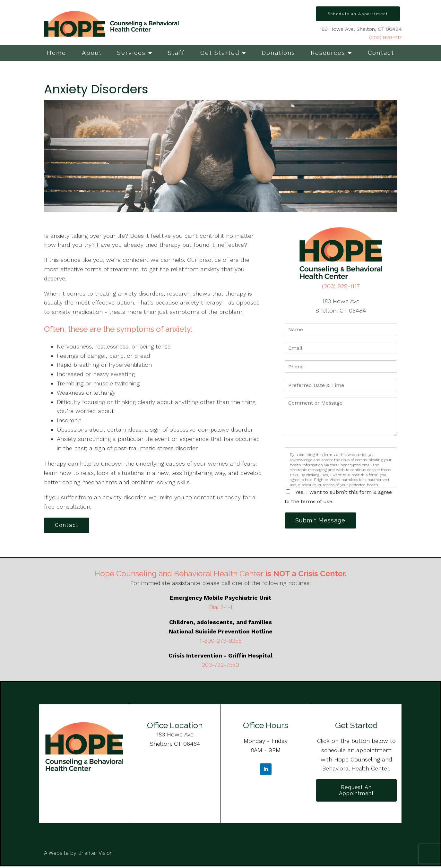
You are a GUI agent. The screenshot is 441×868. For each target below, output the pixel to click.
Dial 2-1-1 (221, 608)
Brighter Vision (95, 855)
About (92, 53)
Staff (176, 53)
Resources (328, 53)
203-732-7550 (221, 665)
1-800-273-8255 (221, 641)
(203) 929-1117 (385, 37)
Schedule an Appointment (358, 14)
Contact (381, 53)
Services (131, 53)
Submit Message (322, 521)
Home (56, 53)
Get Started (220, 53)
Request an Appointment (356, 791)
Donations (278, 53)
